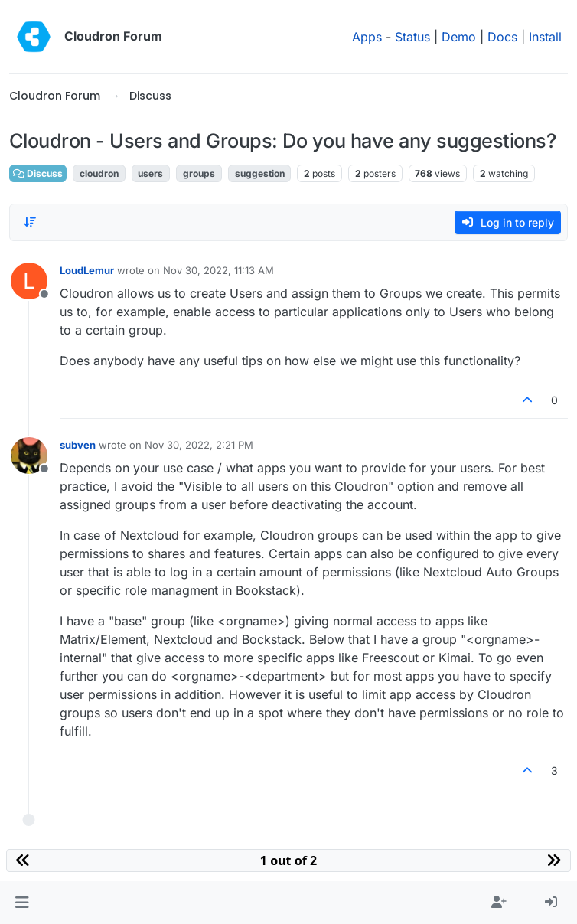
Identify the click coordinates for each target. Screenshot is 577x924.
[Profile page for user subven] (29, 455)
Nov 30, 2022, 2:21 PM (199, 445)
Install (545, 37)
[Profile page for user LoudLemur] (29, 281)
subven (78, 445)
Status (412, 37)
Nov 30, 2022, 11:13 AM (218, 270)
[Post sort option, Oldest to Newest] (30, 222)
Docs (502, 37)
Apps (367, 37)
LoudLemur (87, 270)
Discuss (38, 173)
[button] (22, 903)
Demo (459, 37)
